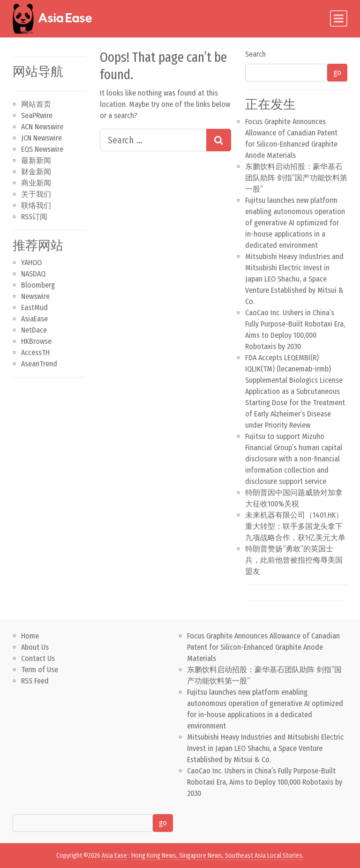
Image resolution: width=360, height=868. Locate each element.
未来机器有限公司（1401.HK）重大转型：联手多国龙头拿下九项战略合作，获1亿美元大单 (295, 526)
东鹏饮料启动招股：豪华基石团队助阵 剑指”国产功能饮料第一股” (296, 178)
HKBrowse (36, 341)
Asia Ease (114, 856)
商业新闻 (36, 183)
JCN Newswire (41, 138)
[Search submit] (219, 140)
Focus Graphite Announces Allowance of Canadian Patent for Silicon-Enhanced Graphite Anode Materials (263, 647)
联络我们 (36, 205)
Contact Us (38, 658)
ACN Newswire (42, 127)
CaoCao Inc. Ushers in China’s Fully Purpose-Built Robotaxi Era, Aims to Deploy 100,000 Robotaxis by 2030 (265, 782)
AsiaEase (34, 319)
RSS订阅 (34, 217)
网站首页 (36, 104)
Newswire (35, 296)
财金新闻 (36, 172)
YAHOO (31, 263)
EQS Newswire (42, 149)
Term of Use (40, 670)
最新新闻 (36, 160)
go (337, 72)
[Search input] (153, 140)
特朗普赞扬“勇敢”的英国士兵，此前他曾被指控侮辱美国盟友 (294, 560)
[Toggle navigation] (339, 19)
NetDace (34, 330)
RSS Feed (35, 681)
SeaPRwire (37, 115)
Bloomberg (38, 285)
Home (30, 636)
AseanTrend (39, 364)
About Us (35, 647)
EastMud (34, 308)
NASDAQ (33, 274)
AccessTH (35, 352)
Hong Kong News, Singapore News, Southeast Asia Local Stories (217, 856)
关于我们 (36, 194)
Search (255, 54)
